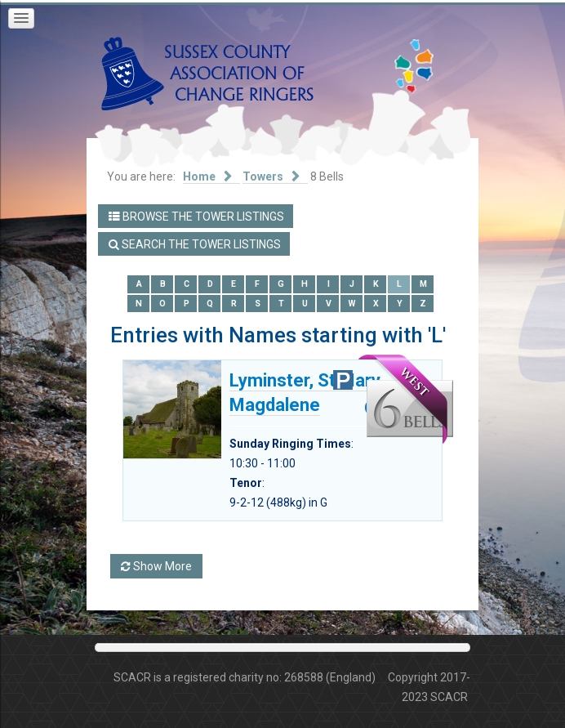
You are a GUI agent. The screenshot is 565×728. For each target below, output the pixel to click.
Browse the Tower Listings (196, 217)
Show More (156, 566)
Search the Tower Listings (195, 244)
